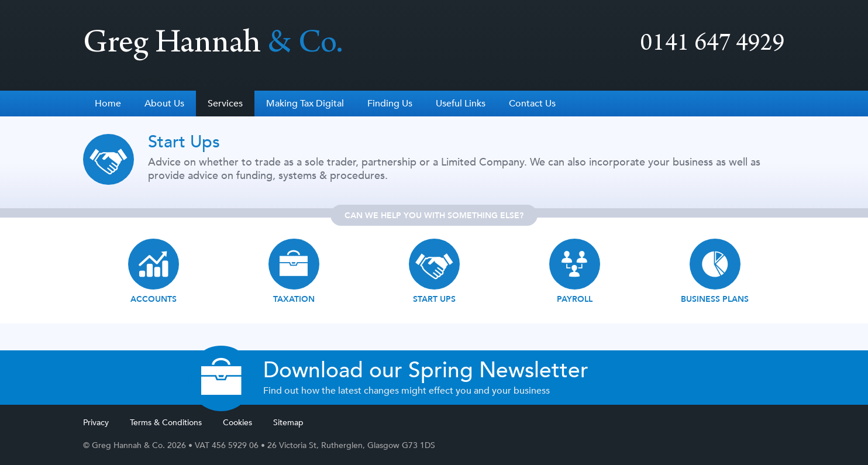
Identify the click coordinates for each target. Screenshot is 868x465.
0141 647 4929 (713, 45)
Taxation (294, 299)
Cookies (237, 423)
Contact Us (532, 104)
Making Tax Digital (305, 104)
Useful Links (461, 104)
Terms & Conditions (166, 423)
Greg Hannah (213, 45)
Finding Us (390, 104)
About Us (164, 104)
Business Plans (715, 299)
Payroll (575, 299)
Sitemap (288, 423)
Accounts (154, 299)
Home (108, 104)
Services (225, 104)
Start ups (434, 299)
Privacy (96, 423)
